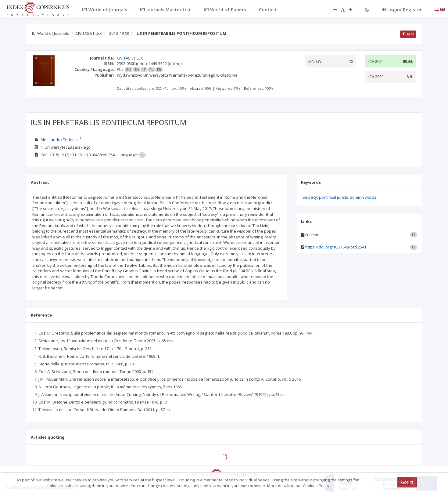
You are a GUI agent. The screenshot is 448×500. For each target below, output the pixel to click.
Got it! (407, 482)
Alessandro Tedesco (60, 139)
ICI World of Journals (51, 33)
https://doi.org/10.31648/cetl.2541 (336, 247)
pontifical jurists (334, 197)
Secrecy (310, 197)
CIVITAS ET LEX (89, 33)
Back (408, 34)
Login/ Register (402, 9)
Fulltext (312, 235)
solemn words (363, 197)
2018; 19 (119, 33)
